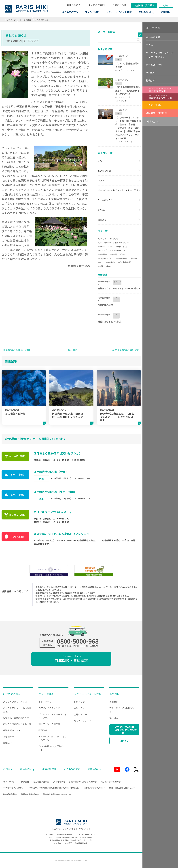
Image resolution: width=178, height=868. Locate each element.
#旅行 (100, 262)
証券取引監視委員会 (30, 794)
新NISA (101, 210)
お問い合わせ (119, 5)
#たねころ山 (121, 247)
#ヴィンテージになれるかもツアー (113, 242)
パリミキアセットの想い (15, 702)
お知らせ (8, 769)
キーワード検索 (106, 32)
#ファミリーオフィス (119, 250)
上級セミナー (81, 714)
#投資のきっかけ (105, 258)
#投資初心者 (121, 258)
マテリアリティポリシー (14, 788)
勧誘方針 (25, 782)
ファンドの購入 (154, 105)
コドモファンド (46, 702)
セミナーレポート (83, 721)
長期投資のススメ (12, 730)
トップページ (10, 20)
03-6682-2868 (68, 837)
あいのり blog (146, 12)
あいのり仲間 (104, 171)
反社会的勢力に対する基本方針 (83, 782)
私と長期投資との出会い (126, 350)
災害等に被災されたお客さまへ (57, 794)
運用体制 (43, 730)
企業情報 (166, 12)
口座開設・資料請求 (71, 659)
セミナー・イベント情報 (119, 12)
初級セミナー (81, 702)
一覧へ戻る (71, 350)
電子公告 (114, 718)
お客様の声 (8, 737)
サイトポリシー (10, 782)
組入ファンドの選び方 (49, 724)
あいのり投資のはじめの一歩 (17, 724)
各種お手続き (74, 5)
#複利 (100, 266)
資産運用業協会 (10, 794)
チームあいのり (31, 41)
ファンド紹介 (92, 12)
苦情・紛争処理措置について (122, 788)
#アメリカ (102, 239)
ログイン (166, 5)
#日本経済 (110, 262)
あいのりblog (25, 20)
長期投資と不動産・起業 (17, 350)
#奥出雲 (113, 254)
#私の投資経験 (125, 262)
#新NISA (134, 258)
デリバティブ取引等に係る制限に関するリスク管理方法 (54, 788)
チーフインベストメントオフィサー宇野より (119, 190)
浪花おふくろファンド (49, 708)
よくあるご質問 (96, 5)
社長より (102, 220)
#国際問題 (102, 254)
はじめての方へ (70, 12)
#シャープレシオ (105, 247)
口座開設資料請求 (144, 5)
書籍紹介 (7, 743)
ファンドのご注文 (124, 730)
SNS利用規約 (59, 782)
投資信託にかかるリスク (94, 788)
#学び (123, 254)
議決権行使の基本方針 (111, 782)
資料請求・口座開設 (156, 113)
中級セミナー (81, 708)
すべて (101, 161)
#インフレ (114, 239)
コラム (101, 180)
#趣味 (108, 266)
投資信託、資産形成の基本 (16, 718)
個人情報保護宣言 (41, 782)
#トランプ (102, 250)
